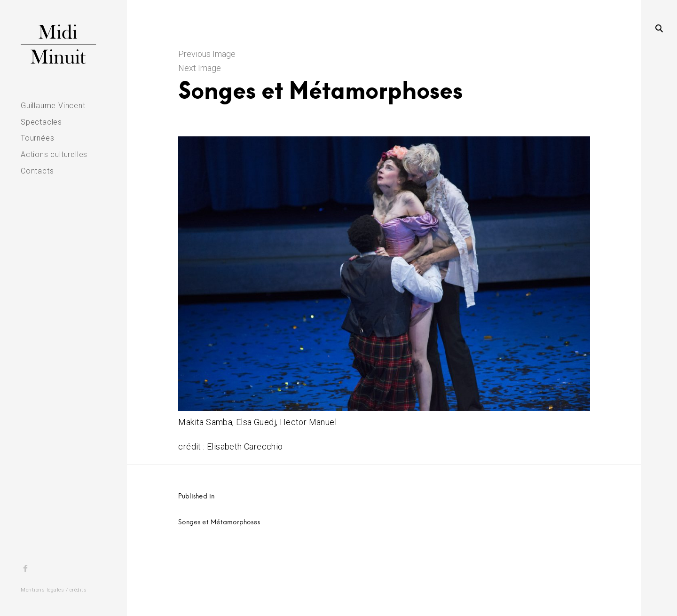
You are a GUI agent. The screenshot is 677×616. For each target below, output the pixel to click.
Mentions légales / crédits (54, 590)
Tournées (37, 138)
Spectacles (41, 122)
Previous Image (207, 54)
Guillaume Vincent (53, 106)
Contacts (37, 171)
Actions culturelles (54, 154)
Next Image (200, 68)
